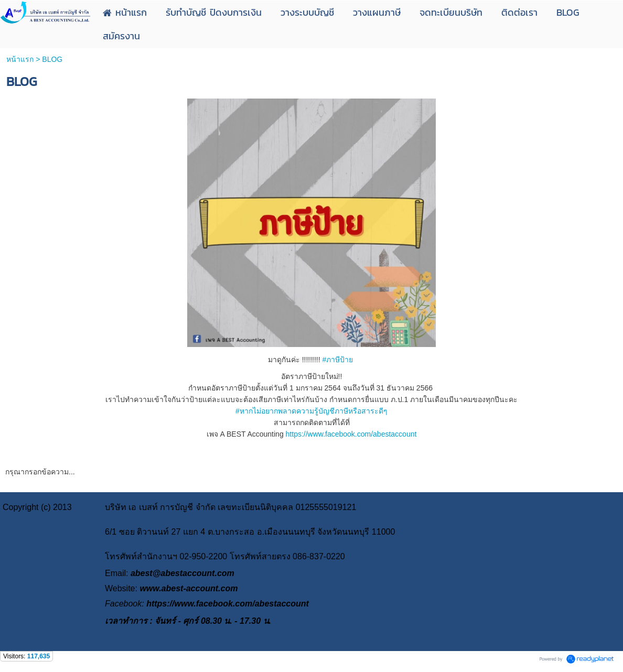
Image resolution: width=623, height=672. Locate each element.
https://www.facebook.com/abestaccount (351, 434)
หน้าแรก (20, 59)
